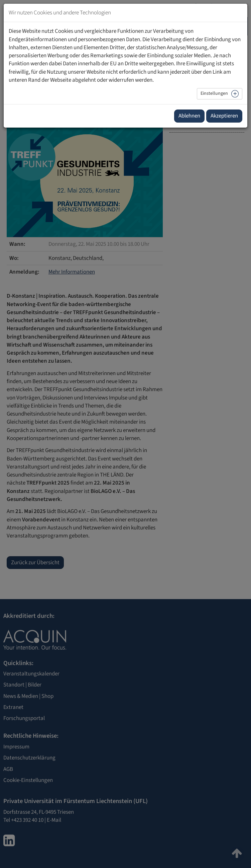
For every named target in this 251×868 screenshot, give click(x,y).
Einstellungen (214, 93)
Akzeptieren (224, 116)
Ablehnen (189, 116)
